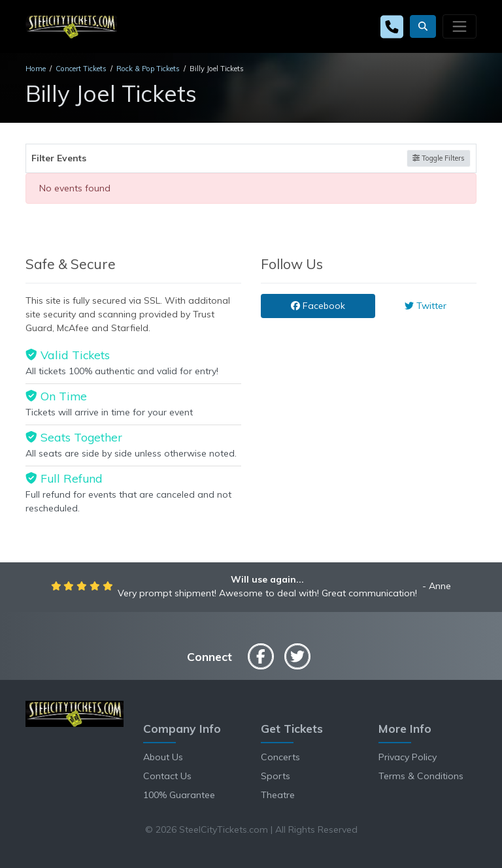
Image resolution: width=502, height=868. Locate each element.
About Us (163, 757)
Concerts (280, 757)
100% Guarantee (179, 795)
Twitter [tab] (426, 306)
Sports (276, 776)
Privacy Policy (408, 757)
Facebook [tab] (318, 306)
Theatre (278, 795)
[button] (423, 26)
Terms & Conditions (421, 776)
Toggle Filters (439, 158)
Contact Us (167, 776)
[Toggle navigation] (460, 26)
